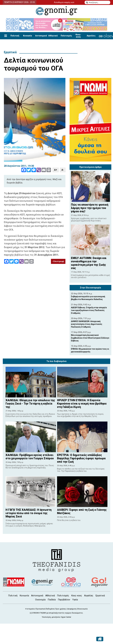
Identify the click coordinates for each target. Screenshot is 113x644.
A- (63, 170)
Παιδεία (52, 600)
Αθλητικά (53, 36)
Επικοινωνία (82, 609)
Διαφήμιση (72, 609)
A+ (56, 170)
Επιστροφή (58, 261)
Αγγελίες (91, 36)
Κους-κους (78, 36)
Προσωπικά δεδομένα (45, 609)
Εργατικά (10, 52)
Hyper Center (66, 617)
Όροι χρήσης (61, 609)
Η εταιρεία (30, 609)
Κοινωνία (27, 36)
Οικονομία (40, 600)
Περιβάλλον (64, 600)
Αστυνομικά (41, 36)
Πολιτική (15, 36)
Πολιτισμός (66, 36)
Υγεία (75, 600)
